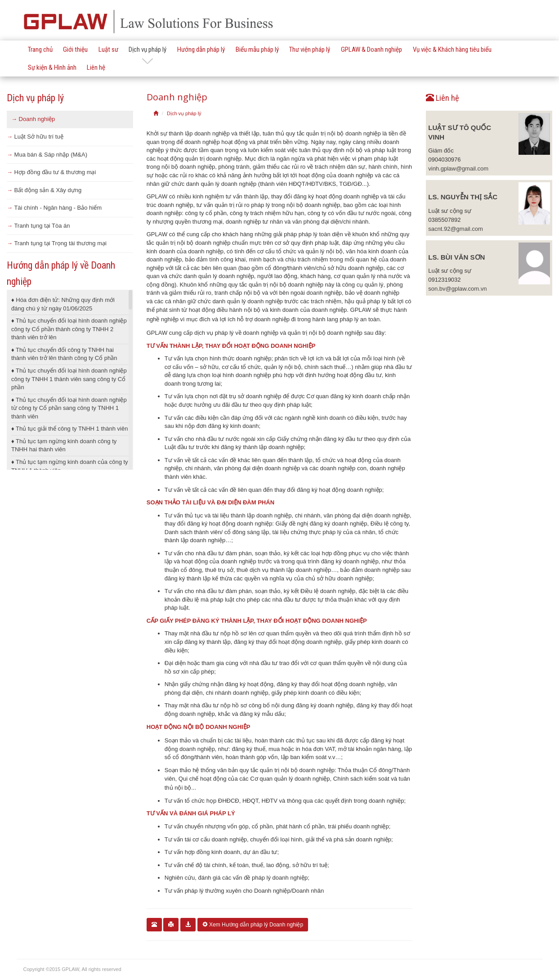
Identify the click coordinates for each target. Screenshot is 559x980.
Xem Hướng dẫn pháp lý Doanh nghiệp (253, 925)
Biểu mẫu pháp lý (257, 49)
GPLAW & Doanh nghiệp (371, 49)
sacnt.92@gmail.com (456, 229)
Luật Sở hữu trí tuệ (35, 137)
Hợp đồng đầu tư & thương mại (51, 172)
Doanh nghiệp (33, 119)
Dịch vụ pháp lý (148, 49)
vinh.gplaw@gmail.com (458, 169)
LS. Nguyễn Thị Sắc (463, 197)
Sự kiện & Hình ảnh (52, 67)
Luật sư (108, 49)
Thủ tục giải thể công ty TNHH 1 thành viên (69, 429)
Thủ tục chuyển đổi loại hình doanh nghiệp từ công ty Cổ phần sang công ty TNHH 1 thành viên (69, 408)
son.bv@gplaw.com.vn (457, 289)
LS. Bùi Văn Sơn (456, 257)
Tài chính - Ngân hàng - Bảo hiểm (54, 208)
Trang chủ (40, 49)
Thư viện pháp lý (310, 49)
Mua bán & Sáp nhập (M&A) (47, 155)
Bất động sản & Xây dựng (44, 190)
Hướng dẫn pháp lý (201, 49)
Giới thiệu (75, 49)
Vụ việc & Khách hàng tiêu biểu (452, 49)
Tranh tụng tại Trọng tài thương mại (57, 243)
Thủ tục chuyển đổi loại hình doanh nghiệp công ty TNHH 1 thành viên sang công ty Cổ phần (69, 379)
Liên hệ (96, 67)
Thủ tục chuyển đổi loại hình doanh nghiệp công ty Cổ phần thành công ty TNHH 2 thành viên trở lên (69, 329)
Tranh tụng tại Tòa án (38, 226)
